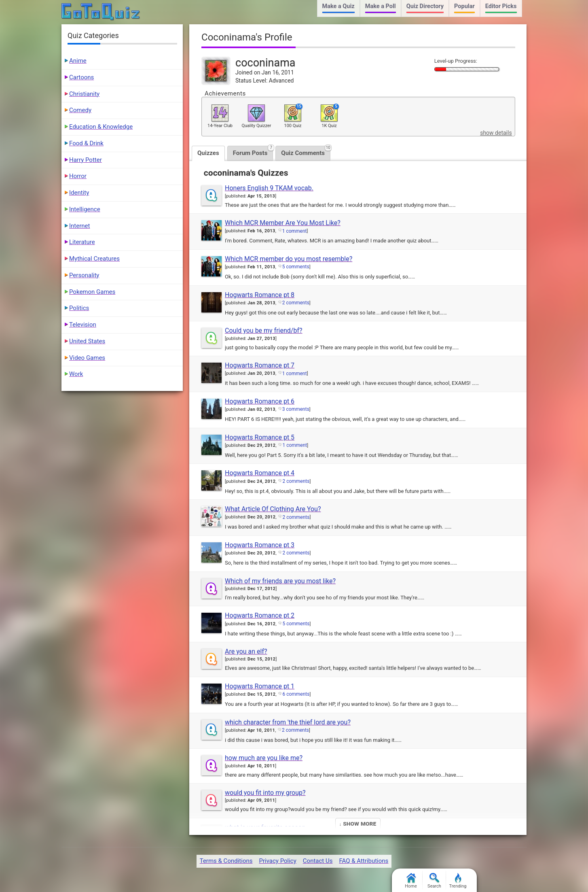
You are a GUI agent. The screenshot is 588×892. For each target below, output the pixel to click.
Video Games (87, 358)
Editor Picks (501, 6)
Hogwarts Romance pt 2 (260, 615)
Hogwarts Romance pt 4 (260, 473)
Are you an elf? (246, 651)
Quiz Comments (306, 151)
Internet (79, 226)
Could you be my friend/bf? (264, 330)
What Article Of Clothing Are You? (273, 509)
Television (83, 325)
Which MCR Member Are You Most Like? (283, 223)
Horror (78, 176)
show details (496, 133)
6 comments (296, 694)
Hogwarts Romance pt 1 (260, 686)
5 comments (296, 267)
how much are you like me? (264, 758)
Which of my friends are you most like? (280, 581)
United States (87, 341)
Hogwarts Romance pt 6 (260, 401)
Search (434, 881)
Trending (458, 881)
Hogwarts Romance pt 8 (260, 295)
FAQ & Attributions (364, 861)
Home (411, 881)
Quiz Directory (425, 6)
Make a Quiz (338, 6)
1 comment (295, 231)
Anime (78, 61)
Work (76, 374)
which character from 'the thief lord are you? (288, 722)
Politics (79, 308)
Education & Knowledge (101, 127)
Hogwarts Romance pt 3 (260, 545)
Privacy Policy (277, 861)
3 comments (296, 409)
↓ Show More (358, 823)
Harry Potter (86, 160)
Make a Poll (381, 6)
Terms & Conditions (226, 861)
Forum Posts (253, 151)
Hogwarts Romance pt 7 (260, 365)
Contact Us (318, 861)
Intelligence (85, 209)
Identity (79, 193)
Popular (464, 6)
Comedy (80, 110)
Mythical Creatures (94, 259)
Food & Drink (86, 143)
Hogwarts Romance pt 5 (260, 437)
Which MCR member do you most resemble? (289, 259)
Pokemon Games (92, 292)
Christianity (84, 94)
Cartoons (81, 77)
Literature (82, 242)
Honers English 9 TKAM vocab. (269, 188)
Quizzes (208, 153)
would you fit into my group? (265, 793)
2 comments (296, 303)
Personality (84, 275)
